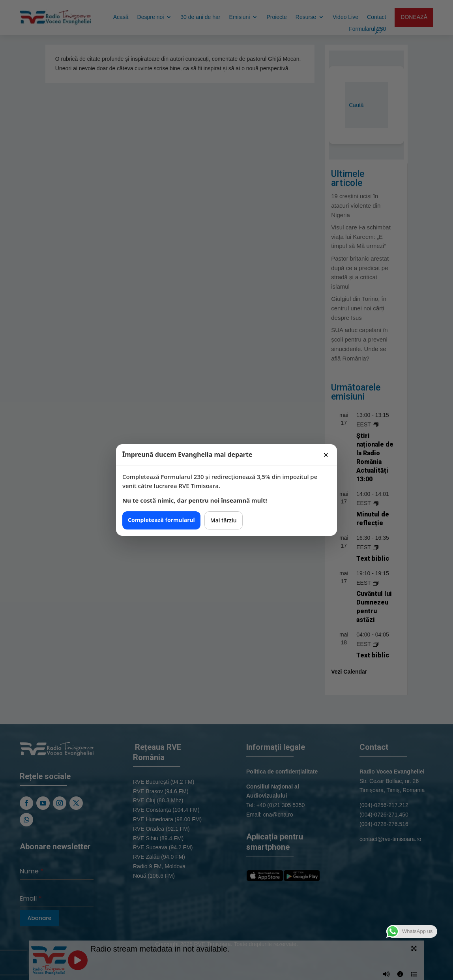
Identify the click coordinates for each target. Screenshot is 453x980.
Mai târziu (224, 520)
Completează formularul (161, 520)
